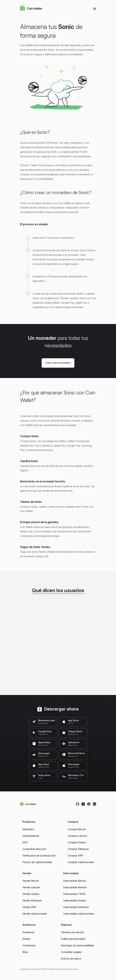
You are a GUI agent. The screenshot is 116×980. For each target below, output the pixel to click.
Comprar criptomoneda (81, 862)
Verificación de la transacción (39, 856)
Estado (26, 939)
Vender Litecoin (31, 887)
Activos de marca (71, 959)
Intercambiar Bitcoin (75, 881)
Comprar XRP (75, 856)
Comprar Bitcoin (77, 829)
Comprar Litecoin (77, 836)
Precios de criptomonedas (37, 862)
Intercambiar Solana (75, 900)
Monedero (28, 829)
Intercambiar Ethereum (76, 907)
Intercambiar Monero (75, 887)
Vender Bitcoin (31, 881)
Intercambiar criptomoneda (78, 914)
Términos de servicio (73, 932)
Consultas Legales (71, 952)
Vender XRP (29, 907)
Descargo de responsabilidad (77, 945)
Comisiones (29, 945)
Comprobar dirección (34, 849)
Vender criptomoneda (35, 914)
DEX (25, 842)
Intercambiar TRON (74, 894)
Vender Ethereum (32, 900)
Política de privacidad (73, 939)
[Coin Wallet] (31, 8)
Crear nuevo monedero (58, 363)
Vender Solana (31, 894)
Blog (25, 952)
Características (31, 836)
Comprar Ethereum (78, 849)
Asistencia (28, 932)
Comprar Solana (77, 842)
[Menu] (95, 9)
